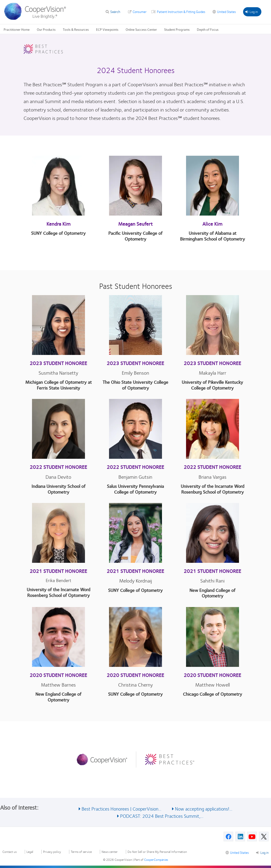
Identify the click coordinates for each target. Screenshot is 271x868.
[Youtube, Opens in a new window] (252, 837)
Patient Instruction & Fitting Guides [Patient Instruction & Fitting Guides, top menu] (181, 12)
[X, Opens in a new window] (264, 837)
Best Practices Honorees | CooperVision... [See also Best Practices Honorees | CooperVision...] (121, 809)
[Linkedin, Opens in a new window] (240, 837)
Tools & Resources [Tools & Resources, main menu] (76, 29)
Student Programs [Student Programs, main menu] (177, 29)
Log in (252, 12)
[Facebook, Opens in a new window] (228, 837)
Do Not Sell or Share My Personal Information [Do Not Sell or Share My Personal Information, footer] (157, 852)
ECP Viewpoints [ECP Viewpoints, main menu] (107, 29)
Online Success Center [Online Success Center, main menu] (141, 29)
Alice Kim (212, 224)
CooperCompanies (156, 860)
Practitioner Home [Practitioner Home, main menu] (17, 29)
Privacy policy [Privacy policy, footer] (52, 852)
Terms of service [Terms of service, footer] (81, 852)
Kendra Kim (58, 224)
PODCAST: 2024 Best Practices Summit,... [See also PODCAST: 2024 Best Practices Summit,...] (162, 816)
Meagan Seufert (135, 224)
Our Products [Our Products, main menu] (46, 29)
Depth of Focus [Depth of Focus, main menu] (208, 29)
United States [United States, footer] (239, 852)
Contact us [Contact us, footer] (10, 852)
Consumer (140, 12)
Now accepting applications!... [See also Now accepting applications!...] (204, 809)
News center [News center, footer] (110, 852)
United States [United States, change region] (226, 12)
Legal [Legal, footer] (30, 852)
